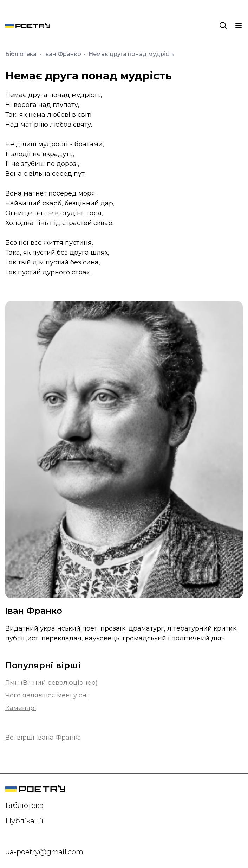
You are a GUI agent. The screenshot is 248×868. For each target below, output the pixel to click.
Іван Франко (63, 54)
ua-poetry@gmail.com (44, 852)
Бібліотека (22, 54)
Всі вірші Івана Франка (43, 738)
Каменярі (21, 708)
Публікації (24, 821)
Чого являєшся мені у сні (47, 695)
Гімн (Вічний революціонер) (51, 683)
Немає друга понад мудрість (132, 54)
